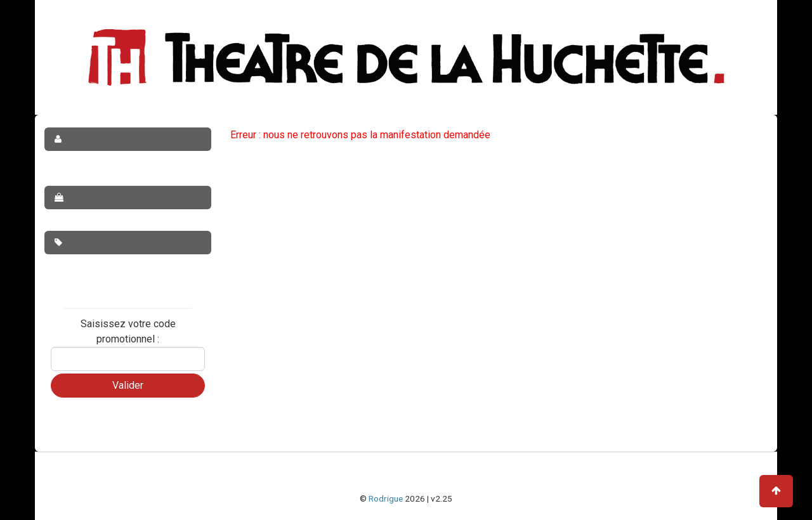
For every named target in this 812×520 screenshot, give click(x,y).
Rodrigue (386, 498)
